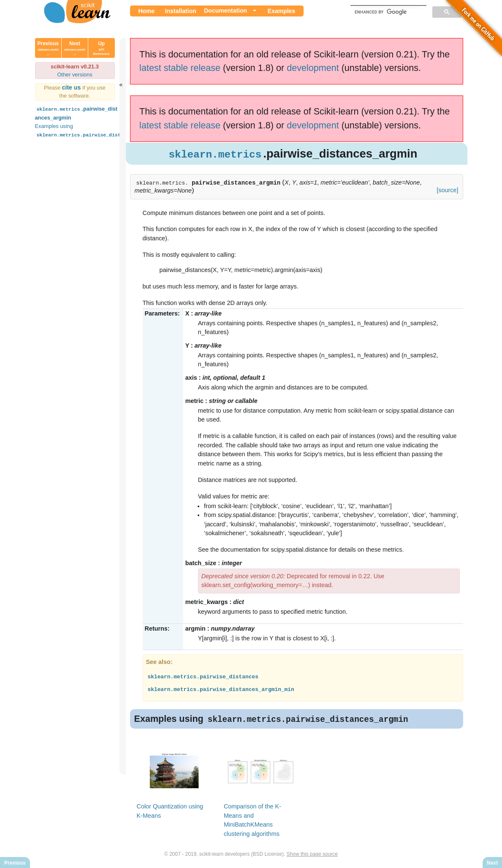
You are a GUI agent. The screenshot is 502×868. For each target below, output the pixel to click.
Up (102, 48)
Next (75, 48)
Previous (48, 48)
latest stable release (180, 68)
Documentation (225, 11)
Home (147, 11)
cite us (72, 87)
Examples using (96, 130)
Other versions (75, 75)
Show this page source (312, 854)
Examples (281, 11)
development (313, 68)
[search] (388, 12)
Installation (181, 11)
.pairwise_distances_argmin (76, 113)
